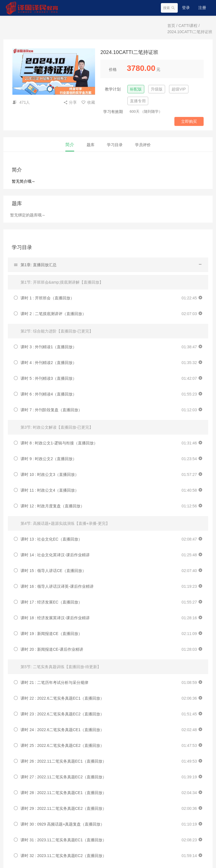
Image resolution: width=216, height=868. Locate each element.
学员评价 (143, 145)
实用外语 (106, 24)
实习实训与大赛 (80, 24)
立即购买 (189, 121)
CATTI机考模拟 (131, 24)
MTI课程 (54, 24)
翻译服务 (157, 24)
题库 (91, 145)
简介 (70, 145)
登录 (186, 8)
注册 (202, 8)
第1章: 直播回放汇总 (39, 265)
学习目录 (115, 145)
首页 (15, 24)
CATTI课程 (32, 24)
